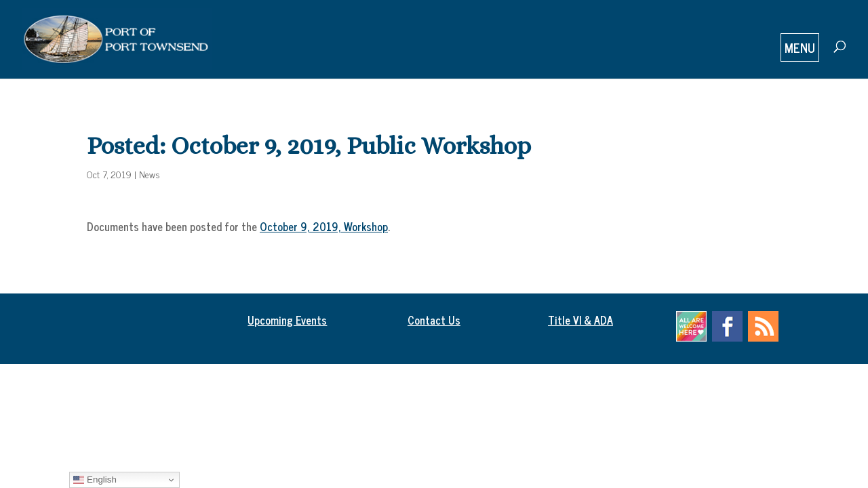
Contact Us (434, 320)
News (150, 174)
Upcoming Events (287, 320)
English (95, 480)
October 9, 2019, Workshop (324, 226)
